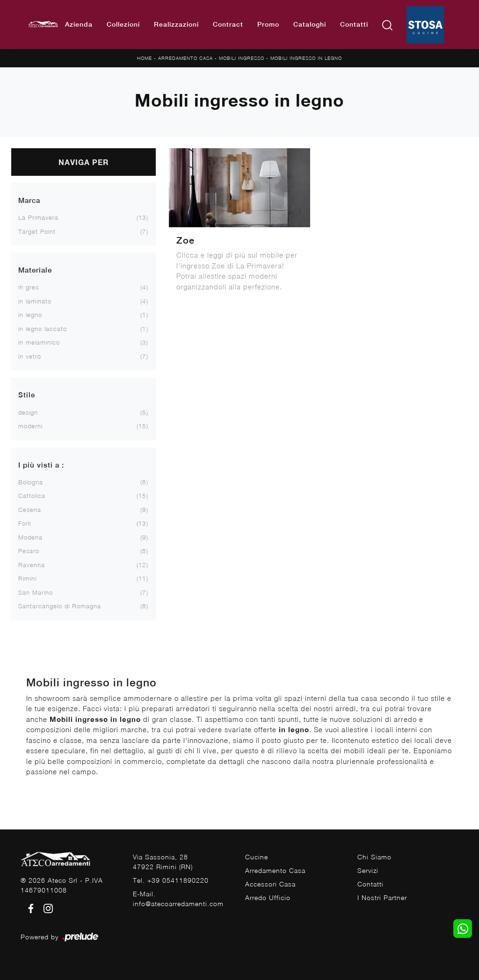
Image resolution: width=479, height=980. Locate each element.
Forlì (25, 523)
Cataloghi (310, 24)
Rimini (27, 578)
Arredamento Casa (185, 58)
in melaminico (39, 342)
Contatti (354, 24)
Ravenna (32, 565)
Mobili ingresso (242, 58)
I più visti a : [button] (41, 465)
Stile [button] (27, 395)
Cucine (257, 857)
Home (145, 58)
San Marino (36, 592)
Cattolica (32, 496)
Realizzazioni (176, 24)
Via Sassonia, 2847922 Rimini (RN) (163, 862)
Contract (228, 24)
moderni (30, 426)
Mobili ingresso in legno (306, 58)
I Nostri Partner (382, 897)
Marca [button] (29, 200)
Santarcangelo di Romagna (60, 606)
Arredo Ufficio (268, 897)
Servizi (368, 870)
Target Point (37, 231)
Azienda (79, 24)
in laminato (35, 301)
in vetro (30, 356)
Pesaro (29, 551)
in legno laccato (43, 329)
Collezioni (123, 24)
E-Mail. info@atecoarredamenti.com (178, 899)
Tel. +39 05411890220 (171, 880)
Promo (268, 24)
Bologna (31, 482)
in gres (29, 287)
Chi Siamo (374, 857)
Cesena (30, 510)
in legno (30, 315)
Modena (30, 537)
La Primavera (38, 217)
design (28, 412)
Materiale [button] (35, 270)
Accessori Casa (270, 884)
